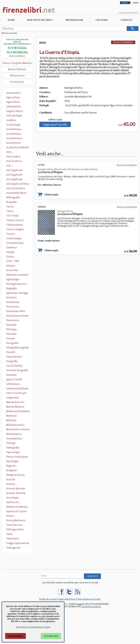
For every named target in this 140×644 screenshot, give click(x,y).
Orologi (11, 443)
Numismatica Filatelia (14, 434)
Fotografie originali (18, 348)
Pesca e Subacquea (17, 457)
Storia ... (11, 516)
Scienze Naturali (16, 489)
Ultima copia (55, 120)
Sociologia (13, 498)
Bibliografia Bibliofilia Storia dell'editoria (16, 198)
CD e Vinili (12, 216)
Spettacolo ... (14, 502)
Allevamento (14, 106)
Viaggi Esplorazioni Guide (18, 543)
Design (10, 252)
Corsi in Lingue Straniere (15, 230)
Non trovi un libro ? (40, 20)
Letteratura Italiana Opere (17, 389)
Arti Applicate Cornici (14, 175)
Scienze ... (12, 484)
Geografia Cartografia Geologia (13, 362)
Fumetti (11, 352)
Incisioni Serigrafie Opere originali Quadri (17, 371)
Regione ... (12, 466)
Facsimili (11, 325)
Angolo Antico (15, 111)
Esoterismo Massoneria (13, 307)
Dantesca (11, 247)
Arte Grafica (13, 157)
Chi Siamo (102, 20)
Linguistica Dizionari (13, 398)
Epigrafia (11, 288)
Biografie (11, 202)
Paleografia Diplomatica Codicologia (13, 448)
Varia (9, 534)
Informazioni (74, 20)
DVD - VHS (13, 261)
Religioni (11, 470)
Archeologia (13, 125)
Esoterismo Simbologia (13, 321)
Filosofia (11, 334)
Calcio (10, 211)
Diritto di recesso (48, 599)
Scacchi (11, 479)
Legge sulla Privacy (67, 599)
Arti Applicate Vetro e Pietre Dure (18, 184)
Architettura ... (14, 129)
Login (122, 13)
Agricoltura (13, 97)
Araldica (11, 120)
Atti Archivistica (16, 188)
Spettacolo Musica (17, 507)
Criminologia (14, 238)
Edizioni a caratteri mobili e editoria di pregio (18, 275)
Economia (12, 270)
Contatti (126, 20)
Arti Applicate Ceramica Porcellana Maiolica (18, 170)
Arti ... (10, 166)
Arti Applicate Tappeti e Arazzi (16, 180)
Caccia (10, 207)
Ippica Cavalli (14, 379)
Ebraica (11, 266)
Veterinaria (13, 539)
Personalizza (15, 636)
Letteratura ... (14, 384)
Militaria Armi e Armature (15, 425)
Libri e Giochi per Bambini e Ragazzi (17, 393)
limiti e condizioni (17, 56)
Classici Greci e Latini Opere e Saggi (18, 221)
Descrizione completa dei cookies (33, 627)
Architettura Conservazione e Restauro (16, 134)
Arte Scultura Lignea (14, 161)
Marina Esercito (15, 402)
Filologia (11, 329)
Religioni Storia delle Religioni (15, 475)
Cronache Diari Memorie (15, 243)
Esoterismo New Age (16, 311)
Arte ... (10, 152)
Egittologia (13, 279)
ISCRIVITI (92, 576)
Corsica (11, 234)
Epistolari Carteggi (17, 293)
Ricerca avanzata (9, 33)
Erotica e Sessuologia (13, 298)
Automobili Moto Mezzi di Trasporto (17, 193)
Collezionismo (15, 225)
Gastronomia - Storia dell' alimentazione (15, 357)
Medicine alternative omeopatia (13, 416)
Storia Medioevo (16, 520)
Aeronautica (13, 93)
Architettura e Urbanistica (14, 139)
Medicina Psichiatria (18, 411)
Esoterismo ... (14, 302)
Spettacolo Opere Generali (16, 512)
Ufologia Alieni (15, 530)
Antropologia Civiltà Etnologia (16, 116)
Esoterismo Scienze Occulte (17, 316)
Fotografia (12, 343)
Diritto (10, 257)
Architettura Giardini (13, 143)
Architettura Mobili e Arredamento (18, 148)
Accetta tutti (51, 636)
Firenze (10, 338)
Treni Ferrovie (14, 525)
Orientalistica (14, 439)
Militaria (11, 420)
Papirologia (13, 452)
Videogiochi (13, 548)
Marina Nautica (15, 407)
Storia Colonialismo (123, 42)
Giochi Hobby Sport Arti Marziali (17, 366)
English (136, 3)
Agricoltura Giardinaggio (14, 102)
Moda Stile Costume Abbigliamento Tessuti (18, 430)
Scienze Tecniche (16, 493)
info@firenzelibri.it (91, 607)
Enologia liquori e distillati (17, 284)
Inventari (11, 375)
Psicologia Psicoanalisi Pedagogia (13, 462)
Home (11, 20)
